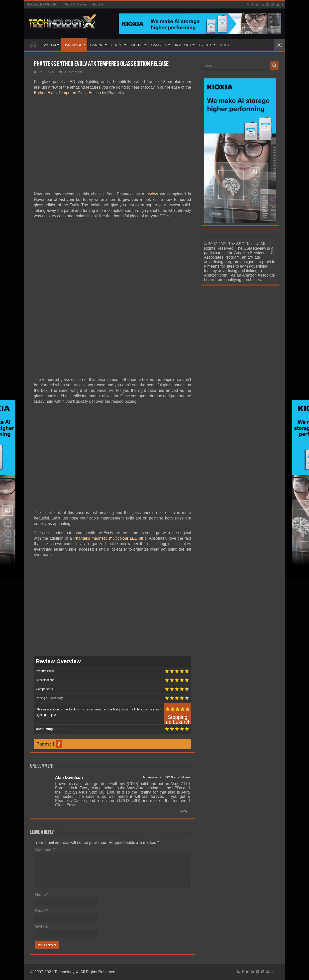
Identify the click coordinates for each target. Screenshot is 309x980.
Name (42, 894)
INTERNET (183, 45)
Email (42, 911)
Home (33, 44)
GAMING (97, 45)
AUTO (225, 45)
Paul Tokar (46, 72)
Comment (45, 849)
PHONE (117, 45)
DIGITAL (137, 45)
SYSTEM (49, 45)
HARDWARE (73, 45)
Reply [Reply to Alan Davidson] (184, 811)
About (96, 4)
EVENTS (206, 45)
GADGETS (159, 45)
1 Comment (73, 72)
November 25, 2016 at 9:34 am (166, 777)
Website (42, 927)
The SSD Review (76, 4)
